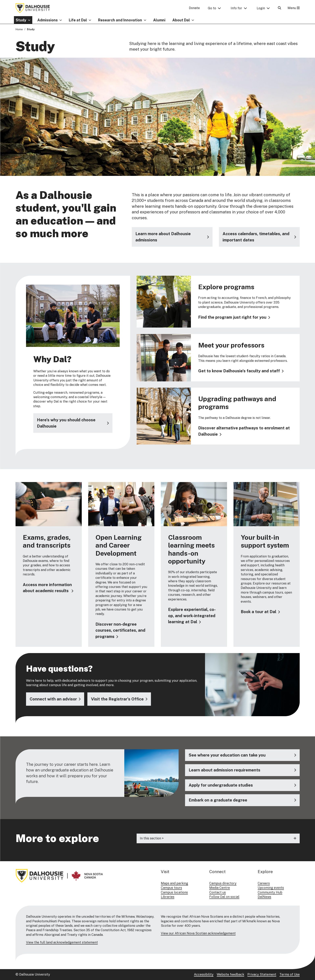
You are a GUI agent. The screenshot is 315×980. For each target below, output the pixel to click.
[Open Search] (279, 8)
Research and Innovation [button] (120, 20)
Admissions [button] (48, 20)
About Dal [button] (181, 20)
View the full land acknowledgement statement (62, 942)
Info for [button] (236, 8)
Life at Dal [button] (78, 20)
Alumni (159, 20)
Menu (294, 8)
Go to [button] (212, 8)
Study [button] (21, 20)
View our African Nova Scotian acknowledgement (198, 933)
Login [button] (261, 8)
